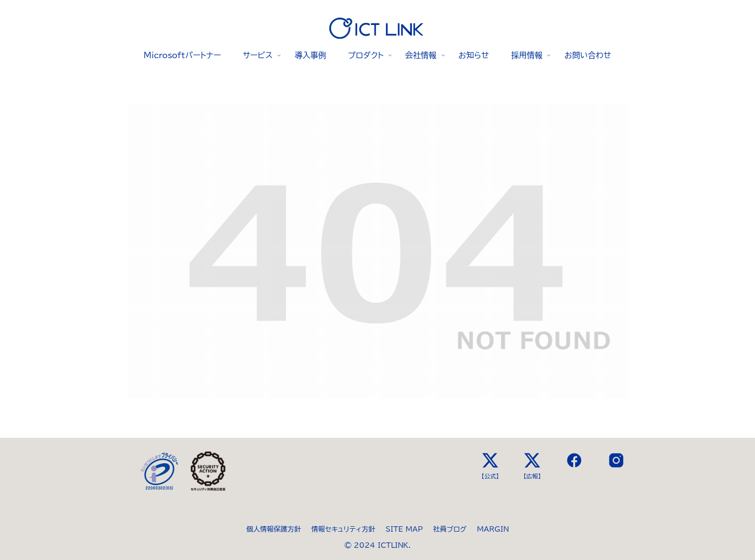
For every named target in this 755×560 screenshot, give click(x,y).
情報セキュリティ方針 (343, 529)
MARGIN (493, 529)
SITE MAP (404, 529)
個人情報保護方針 (274, 529)
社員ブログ (450, 529)
